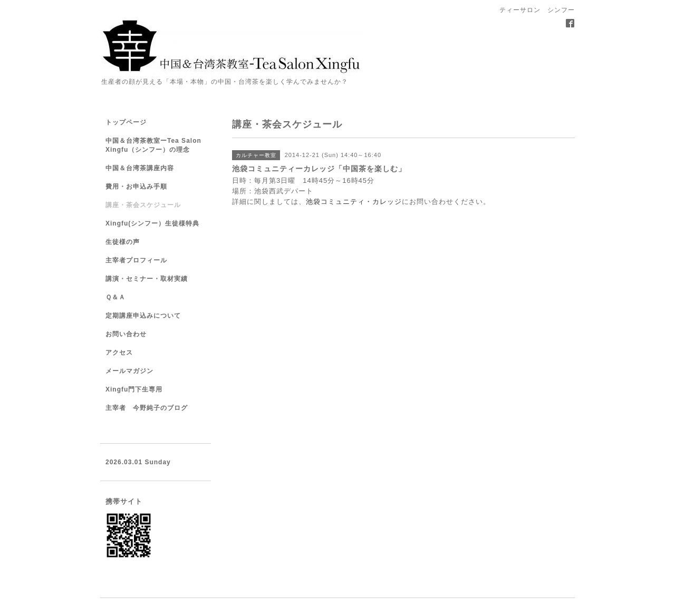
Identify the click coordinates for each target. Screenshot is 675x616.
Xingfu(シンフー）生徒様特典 (152, 223)
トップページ (126, 122)
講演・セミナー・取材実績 (147, 279)
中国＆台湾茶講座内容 (140, 168)
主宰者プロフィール (136, 260)
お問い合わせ (126, 334)
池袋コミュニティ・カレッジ (354, 202)
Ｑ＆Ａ (115, 297)
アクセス (119, 353)
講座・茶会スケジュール (143, 205)
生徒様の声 (123, 242)
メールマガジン (129, 371)
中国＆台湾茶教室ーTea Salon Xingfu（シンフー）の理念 (153, 145)
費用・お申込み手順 (136, 187)
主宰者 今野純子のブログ (147, 408)
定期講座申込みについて (143, 316)
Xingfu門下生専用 (134, 389)
